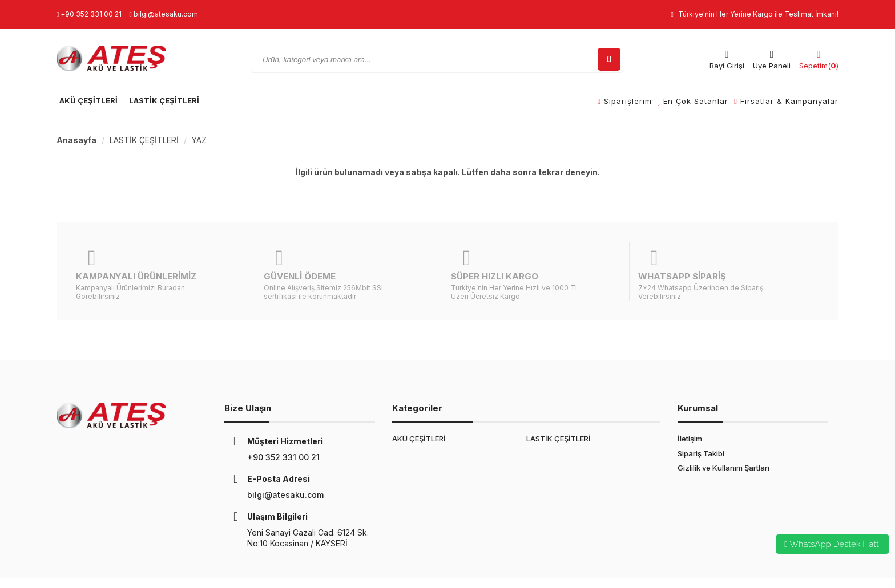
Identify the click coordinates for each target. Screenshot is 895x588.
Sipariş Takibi (701, 425)
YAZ (199, 140)
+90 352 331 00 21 (89, 14)
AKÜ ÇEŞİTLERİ (88, 100)
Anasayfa (76, 140)
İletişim (690, 411)
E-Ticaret (308, 569)
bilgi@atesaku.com (163, 14)
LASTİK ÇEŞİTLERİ (164, 100)
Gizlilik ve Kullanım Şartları (723, 440)
